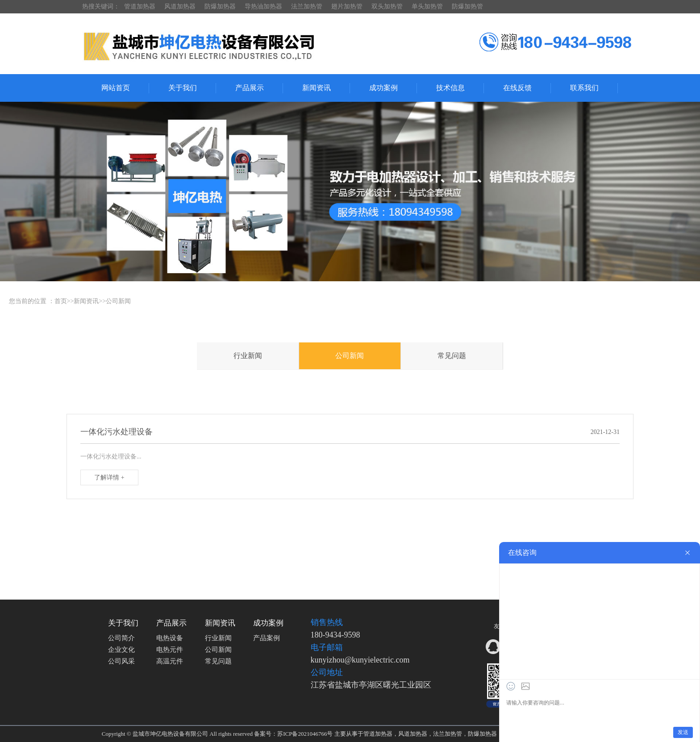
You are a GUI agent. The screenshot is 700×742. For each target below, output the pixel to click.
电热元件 (170, 650)
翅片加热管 (347, 6)
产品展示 (250, 88)
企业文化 (121, 650)
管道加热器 (140, 6)
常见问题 (452, 356)
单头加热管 (427, 6)
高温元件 (170, 661)
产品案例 (267, 638)
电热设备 (170, 638)
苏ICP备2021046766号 (305, 734)
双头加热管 (387, 6)
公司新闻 (118, 301)
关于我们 (183, 88)
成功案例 (383, 88)
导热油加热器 (263, 6)
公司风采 (121, 661)
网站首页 (116, 88)
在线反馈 (517, 88)
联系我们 (584, 88)
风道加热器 (180, 6)
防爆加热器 (220, 6)
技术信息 (450, 88)
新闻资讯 (317, 88)
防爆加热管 (467, 6)
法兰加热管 (307, 6)
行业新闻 (248, 356)
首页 (61, 301)
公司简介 (121, 638)
